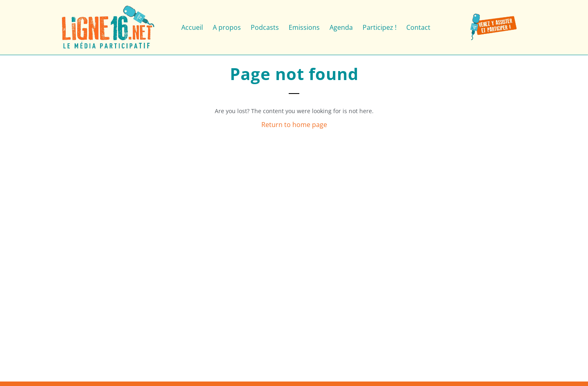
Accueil (192, 27)
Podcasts (265, 27)
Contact (418, 27)
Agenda (341, 27)
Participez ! (380, 27)
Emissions (304, 27)
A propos (227, 27)
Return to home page (294, 125)
